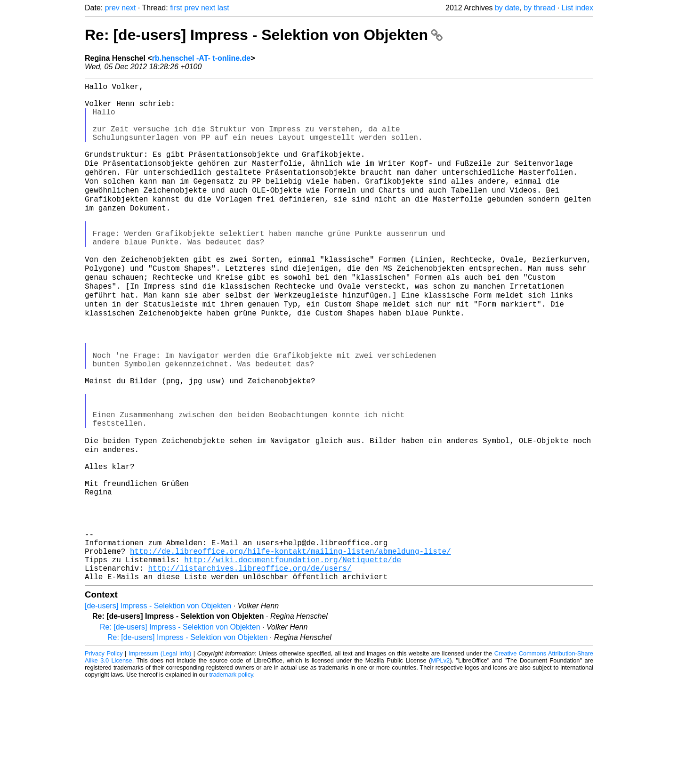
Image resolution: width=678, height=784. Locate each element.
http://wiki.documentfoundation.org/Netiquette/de (293, 658)
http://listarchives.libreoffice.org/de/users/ (250, 668)
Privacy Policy (104, 756)
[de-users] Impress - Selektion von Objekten (158, 708)
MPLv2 (440, 763)
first (176, 8)
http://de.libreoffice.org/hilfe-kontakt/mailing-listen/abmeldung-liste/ (291, 647)
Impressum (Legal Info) (160, 756)
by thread (539, 8)
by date (507, 8)
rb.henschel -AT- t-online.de (202, 58)
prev (112, 8)
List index (577, 8)
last (223, 8)
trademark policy (231, 777)
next (129, 8)
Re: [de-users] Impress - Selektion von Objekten (264, 35)
